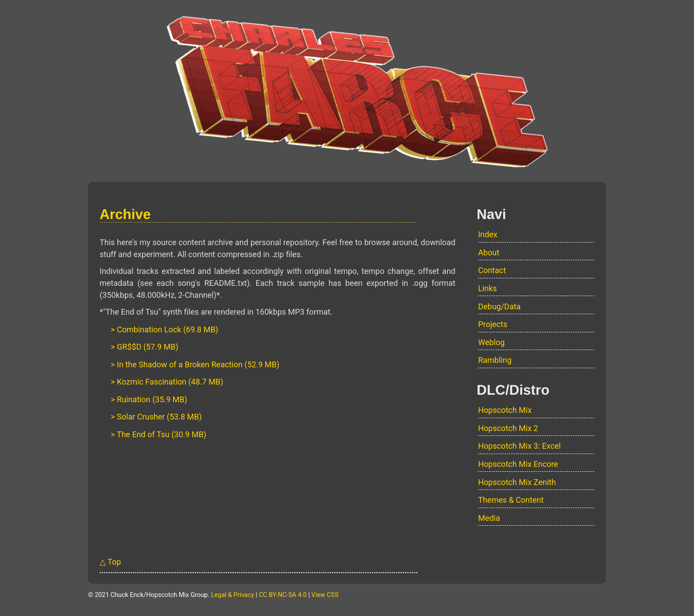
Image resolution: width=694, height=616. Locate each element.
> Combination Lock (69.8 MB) (164, 329)
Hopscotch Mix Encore (518, 464)
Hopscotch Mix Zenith (517, 482)
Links (487, 288)
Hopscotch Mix (505, 410)
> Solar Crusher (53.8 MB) (156, 417)
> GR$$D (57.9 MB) (145, 347)
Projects (493, 324)
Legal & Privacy (233, 595)
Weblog (491, 342)
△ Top (110, 562)
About (489, 252)
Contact (492, 270)
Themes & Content (511, 500)
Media (489, 518)
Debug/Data (499, 306)
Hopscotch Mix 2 (508, 428)
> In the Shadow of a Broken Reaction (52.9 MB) (195, 364)
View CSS (325, 595)
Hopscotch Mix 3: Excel (519, 446)
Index (488, 234)
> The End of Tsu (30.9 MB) (158, 434)
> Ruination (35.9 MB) (149, 399)
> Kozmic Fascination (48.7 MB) (167, 382)
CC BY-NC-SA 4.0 (283, 595)
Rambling (495, 360)
